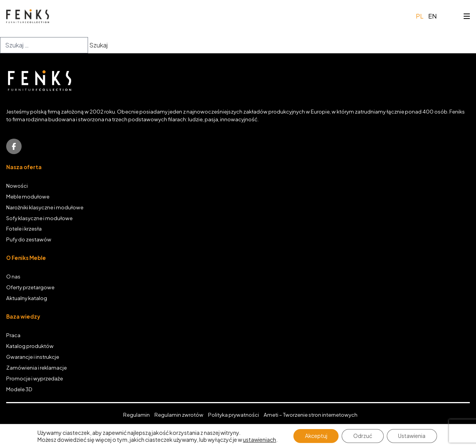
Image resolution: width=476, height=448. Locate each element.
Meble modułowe (28, 196)
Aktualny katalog (27, 298)
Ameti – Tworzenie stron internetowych (311, 415)
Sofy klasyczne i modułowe (39, 218)
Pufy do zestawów (29, 239)
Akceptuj (316, 436)
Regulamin (136, 415)
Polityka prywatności (234, 415)
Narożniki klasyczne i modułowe (45, 207)
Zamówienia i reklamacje (36, 367)
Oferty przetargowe (30, 287)
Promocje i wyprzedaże (35, 378)
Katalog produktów (30, 346)
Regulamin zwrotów (179, 415)
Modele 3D (19, 389)
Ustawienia (412, 436)
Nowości (17, 186)
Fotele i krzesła (24, 228)
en (432, 16)
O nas (13, 276)
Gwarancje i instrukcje (33, 357)
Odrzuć (363, 436)
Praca (13, 335)
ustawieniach (259, 440)
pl (420, 16)
